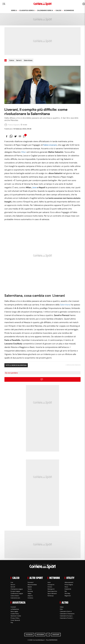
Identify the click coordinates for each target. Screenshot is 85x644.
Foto (61, 609)
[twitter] (15, 136)
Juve (34, 187)
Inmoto (50, 587)
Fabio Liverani (50, 145)
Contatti (13, 607)
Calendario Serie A (45, 10)
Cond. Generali (15, 620)
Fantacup (51, 596)
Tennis (30, 589)
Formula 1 (31, 582)
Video (62, 607)
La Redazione (15, 609)
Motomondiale (32, 585)
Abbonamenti (69, 582)
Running (30, 591)
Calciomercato (15, 598)
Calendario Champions (67, 614)
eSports (30, 596)
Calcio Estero (15, 596)
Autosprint (51, 585)
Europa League (15, 591)
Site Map (67, 593)
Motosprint (51, 589)
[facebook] (7, 136)
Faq (12, 623)
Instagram (40, 635)
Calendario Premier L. (67, 618)
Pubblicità (68, 589)
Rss (66, 591)
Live (12, 582)
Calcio (58, 10)
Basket (30, 587)
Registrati (68, 596)
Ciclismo (30, 598)
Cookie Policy (15, 614)
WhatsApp (56, 635)
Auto (49, 582)
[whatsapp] (11, 136)
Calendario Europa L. (66, 616)
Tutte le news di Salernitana (16, 365)
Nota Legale (14, 611)
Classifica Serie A (27, 10)
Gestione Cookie (16, 616)
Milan (24, 152)
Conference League (17, 593)
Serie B (13, 587)
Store (66, 587)
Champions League (17, 589)
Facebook (29, 635)
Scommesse (69, 10)
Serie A (14, 10)
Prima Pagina (69, 585)
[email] (20, 136)
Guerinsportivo (52, 591)
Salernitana (28, 60)
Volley (30, 593)
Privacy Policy (15, 618)
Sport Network (52, 593)
